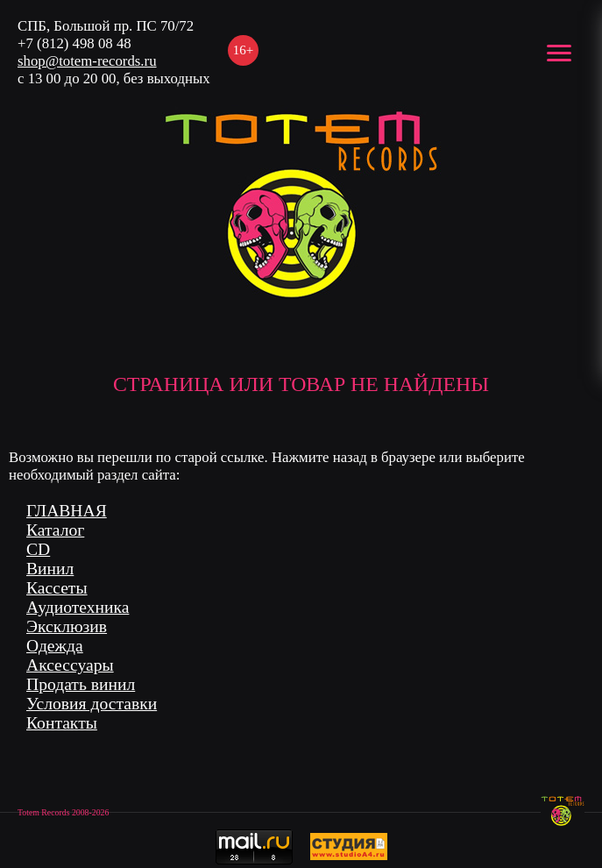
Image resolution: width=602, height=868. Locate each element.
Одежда (55, 646)
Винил (50, 569)
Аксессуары (70, 665)
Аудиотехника (78, 607)
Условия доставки (92, 704)
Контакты (62, 723)
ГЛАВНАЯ (67, 511)
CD (38, 549)
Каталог (55, 530)
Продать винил (81, 684)
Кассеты (57, 588)
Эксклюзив (67, 626)
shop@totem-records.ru (87, 61)
